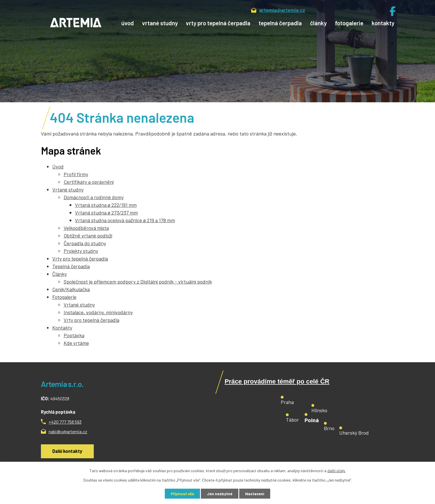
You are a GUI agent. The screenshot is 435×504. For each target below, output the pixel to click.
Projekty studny (81, 251)
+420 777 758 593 (65, 422)
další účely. (336, 471)
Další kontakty (67, 451)
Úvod (128, 23)
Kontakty (383, 23)
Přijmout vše (182, 494)
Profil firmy (76, 174)
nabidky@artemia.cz (68, 431)
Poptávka (74, 335)
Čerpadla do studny (85, 243)
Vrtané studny (160, 23)
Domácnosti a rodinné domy (94, 197)
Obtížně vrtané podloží (88, 236)
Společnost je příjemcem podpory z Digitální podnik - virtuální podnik (138, 282)
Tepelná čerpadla (280, 23)
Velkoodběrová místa (86, 228)
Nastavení (255, 494)
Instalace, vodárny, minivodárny (98, 312)
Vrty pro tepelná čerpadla (218, 23)
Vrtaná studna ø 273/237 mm (106, 213)
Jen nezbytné (220, 494)
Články (318, 23)
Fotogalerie (349, 23)
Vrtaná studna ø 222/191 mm (106, 205)
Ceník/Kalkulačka (71, 289)
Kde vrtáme (76, 343)
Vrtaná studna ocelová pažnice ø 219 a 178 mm (125, 220)
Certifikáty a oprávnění (89, 182)
